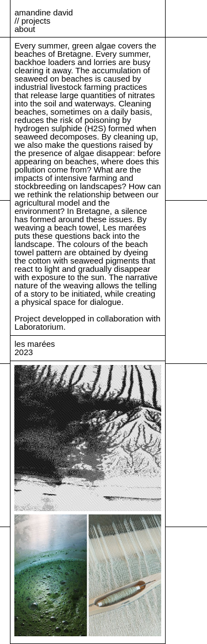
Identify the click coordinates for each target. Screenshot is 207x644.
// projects (32, 21)
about (25, 29)
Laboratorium (39, 327)
